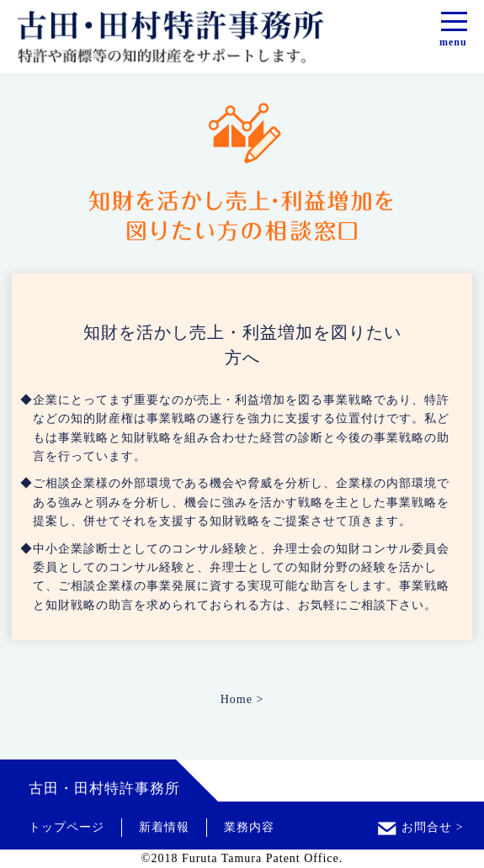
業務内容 (249, 827)
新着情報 (164, 827)
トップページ (66, 827)
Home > (242, 699)
